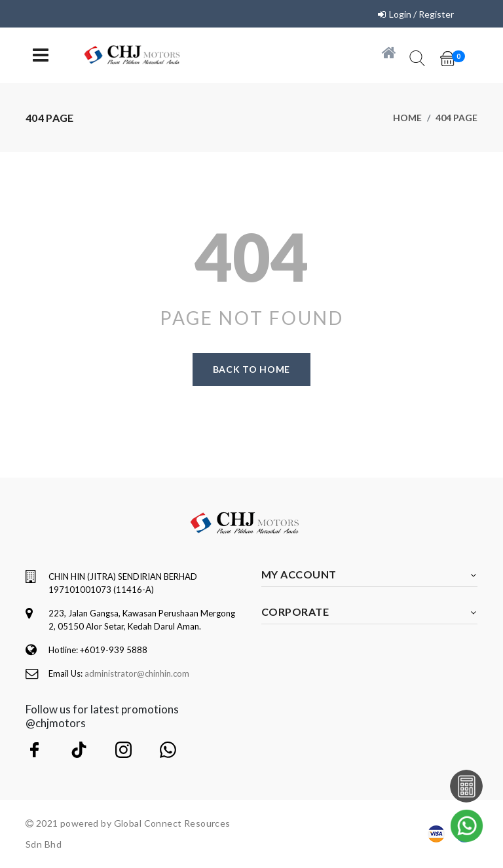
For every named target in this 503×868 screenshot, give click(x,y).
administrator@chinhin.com (137, 673)
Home (407, 118)
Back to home (251, 369)
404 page (456, 118)
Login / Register (421, 14)
